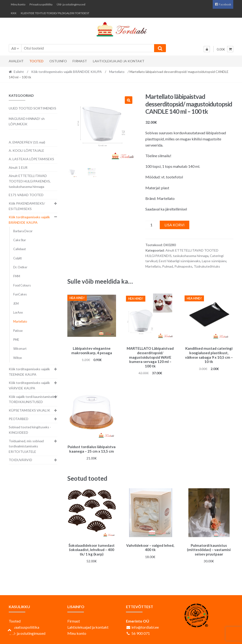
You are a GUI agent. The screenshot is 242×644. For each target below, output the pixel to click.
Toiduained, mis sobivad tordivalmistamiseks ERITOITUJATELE (26, 446)
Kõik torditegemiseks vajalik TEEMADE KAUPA (29, 372)
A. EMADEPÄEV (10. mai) (27, 142)
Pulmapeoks (183, 266)
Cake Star (20, 240)
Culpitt (17, 258)
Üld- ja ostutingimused (71, 4)
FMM (17, 276)
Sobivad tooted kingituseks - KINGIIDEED (30, 430)
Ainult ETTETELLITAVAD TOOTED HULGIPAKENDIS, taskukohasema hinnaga (30, 181)
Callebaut (19, 249)
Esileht (19, 72)
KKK (14, 13)
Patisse (18, 331)
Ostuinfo (58, 61)
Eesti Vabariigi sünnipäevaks (180, 261)
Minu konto (18, 4)
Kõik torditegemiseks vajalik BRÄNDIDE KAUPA (67, 72)
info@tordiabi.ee (145, 625)
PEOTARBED (19, 419)
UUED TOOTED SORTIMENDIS (32, 108)
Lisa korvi (175, 225)
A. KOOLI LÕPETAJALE (26, 150)
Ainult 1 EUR (18, 167)
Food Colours (22, 285)
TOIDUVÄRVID (20, 460)
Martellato (117, 72)
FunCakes (20, 294)
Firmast (80, 61)
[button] (129, 100)
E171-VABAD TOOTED (26, 195)
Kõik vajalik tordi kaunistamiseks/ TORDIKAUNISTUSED (33, 399)
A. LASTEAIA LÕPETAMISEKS (31, 159)
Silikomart (20, 349)
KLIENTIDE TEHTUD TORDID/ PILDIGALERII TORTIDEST (55, 13)
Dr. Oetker (20, 267)
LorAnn (18, 313)
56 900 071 (141, 631)
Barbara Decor (23, 231)
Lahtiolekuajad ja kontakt (119, 61)
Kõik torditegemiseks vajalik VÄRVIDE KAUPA (29, 385)
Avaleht (16, 61)
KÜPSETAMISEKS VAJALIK (29, 410)
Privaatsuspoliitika (41, 4)
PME (16, 340)
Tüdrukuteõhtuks (207, 266)
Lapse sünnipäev (214, 261)
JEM (16, 304)
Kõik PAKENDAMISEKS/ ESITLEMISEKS (27, 206)
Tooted (36, 61)
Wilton (18, 358)
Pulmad (168, 266)
